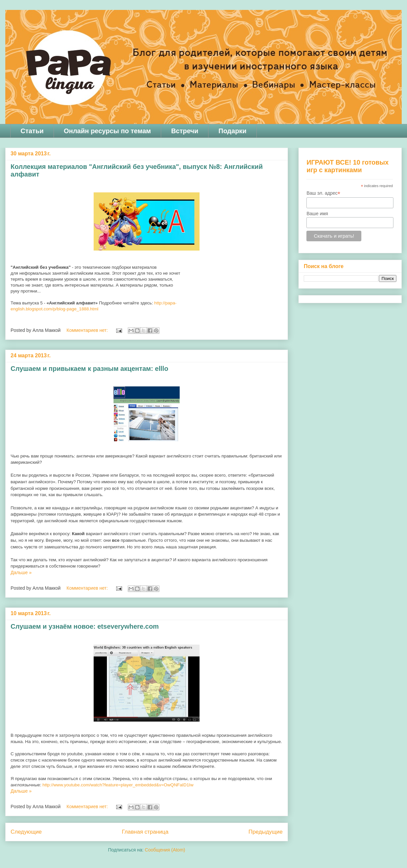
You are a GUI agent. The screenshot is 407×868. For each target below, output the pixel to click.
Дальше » (21, 572)
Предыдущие (266, 832)
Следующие (26, 832)
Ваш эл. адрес (323, 193)
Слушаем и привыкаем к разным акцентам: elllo (89, 369)
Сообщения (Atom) (165, 850)
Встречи (185, 131)
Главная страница (145, 832)
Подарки (232, 131)
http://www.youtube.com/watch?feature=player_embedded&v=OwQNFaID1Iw (118, 785)
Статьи (32, 131)
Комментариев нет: (88, 330)
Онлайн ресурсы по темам (107, 131)
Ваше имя (317, 214)
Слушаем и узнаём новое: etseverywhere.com (85, 626)
